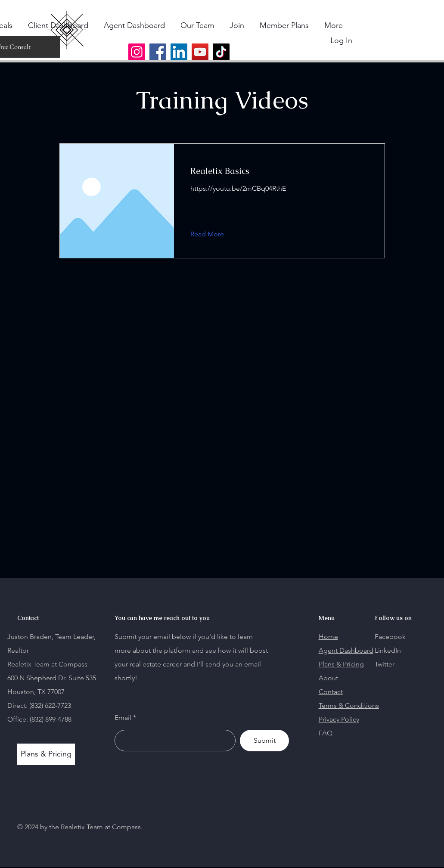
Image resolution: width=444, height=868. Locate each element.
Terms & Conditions (349, 705)
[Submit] (264, 741)
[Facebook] (158, 52)
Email (123, 718)
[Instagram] (137, 52)
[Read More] (214, 234)
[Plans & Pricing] (46, 754)
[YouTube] (200, 52)
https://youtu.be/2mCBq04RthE (238, 188)
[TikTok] (221, 52)
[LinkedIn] (179, 52)
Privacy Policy (339, 719)
